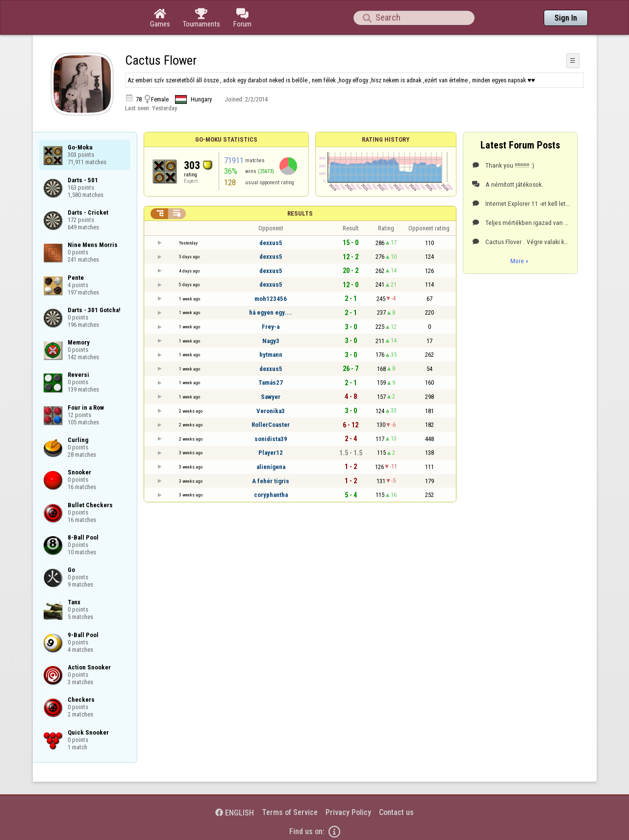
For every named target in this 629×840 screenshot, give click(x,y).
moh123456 (271, 299)
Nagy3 (271, 341)
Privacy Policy (348, 812)
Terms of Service (290, 812)
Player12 (271, 453)
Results (300, 213)
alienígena (271, 467)
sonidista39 (271, 439)
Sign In (566, 18)
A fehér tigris (271, 481)
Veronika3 (271, 411)
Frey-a (271, 327)
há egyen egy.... (271, 312)
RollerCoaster (271, 425)
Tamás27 (271, 383)
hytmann (271, 355)
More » (519, 261)
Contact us (396, 812)
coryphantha (271, 495)
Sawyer (271, 397)
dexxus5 (271, 243)
